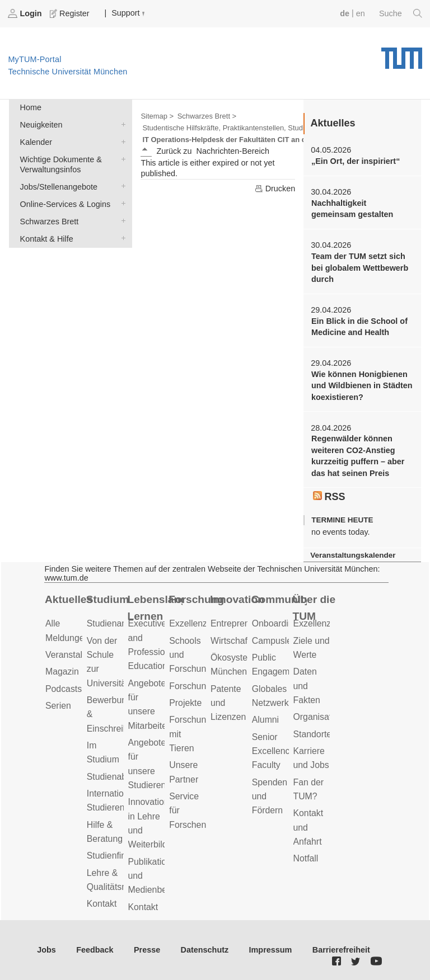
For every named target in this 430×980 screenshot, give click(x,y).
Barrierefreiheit (341, 950)
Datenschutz (205, 950)
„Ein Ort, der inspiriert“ (356, 161)
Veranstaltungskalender (353, 555)
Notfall (306, 858)
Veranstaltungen (77, 655)
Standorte (313, 734)
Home (31, 107)
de (345, 13)
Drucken (275, 189)
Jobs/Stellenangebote (121, 186)
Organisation (319, 717)
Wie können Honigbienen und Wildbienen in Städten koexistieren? (362, 386)
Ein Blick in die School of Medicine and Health (359, 327)
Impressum (271, 950)
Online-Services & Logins (121, 203)
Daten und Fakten (307, 686)
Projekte (185, 703)
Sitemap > (157, 116)
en (361, 13)
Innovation (237, 599)
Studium (108, 599)
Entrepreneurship (244, 623)
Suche (401, 13)
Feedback (95, 950)
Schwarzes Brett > (207, 116)
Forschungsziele (201, 686)
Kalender (121, 141)
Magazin (62, 672)
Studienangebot (118, 623)
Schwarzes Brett (121, 221)
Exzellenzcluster (201, 623)
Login (26, 13)
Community (279, 599)
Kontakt (102, 904)
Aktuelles (69, 599)
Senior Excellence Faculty (274, 751)
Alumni (265, 720)
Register (71, 13)
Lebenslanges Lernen (155, 608)
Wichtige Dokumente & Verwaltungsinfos (121, 159)
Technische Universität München (402, 54)
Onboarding (275, 623)
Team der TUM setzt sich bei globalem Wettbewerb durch (360, 268)
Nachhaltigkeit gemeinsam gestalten (352, 209)
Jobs (46, 950)
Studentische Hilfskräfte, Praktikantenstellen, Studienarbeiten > (244, 128)
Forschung (196, 599)
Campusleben (279, 641)
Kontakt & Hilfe (121, 238)
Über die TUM (314, 608)
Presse (147, 950)
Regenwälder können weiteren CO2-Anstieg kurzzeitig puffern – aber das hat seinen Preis (358, 456)
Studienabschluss (121, 777)
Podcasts (64, 689)
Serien (58, 706)
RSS (329, 497)
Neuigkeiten (121, 124)
